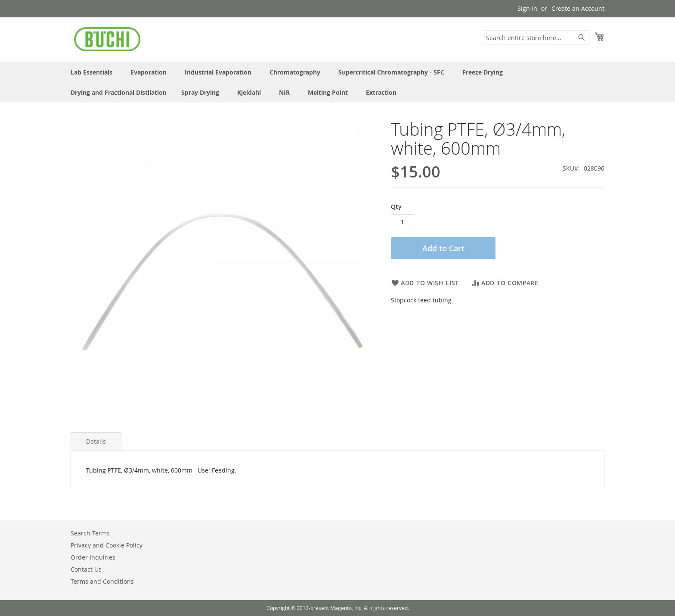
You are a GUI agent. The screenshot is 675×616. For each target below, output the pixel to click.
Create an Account (578, 8)
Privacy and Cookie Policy (107, 545)
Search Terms (90, 533)
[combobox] (536, 37)
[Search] (582, 37)
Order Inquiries (93, 557)
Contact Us (86, 569)
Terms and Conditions (102, 581)
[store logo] (107, 39)
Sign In (527, 8)
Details (96, 441)
